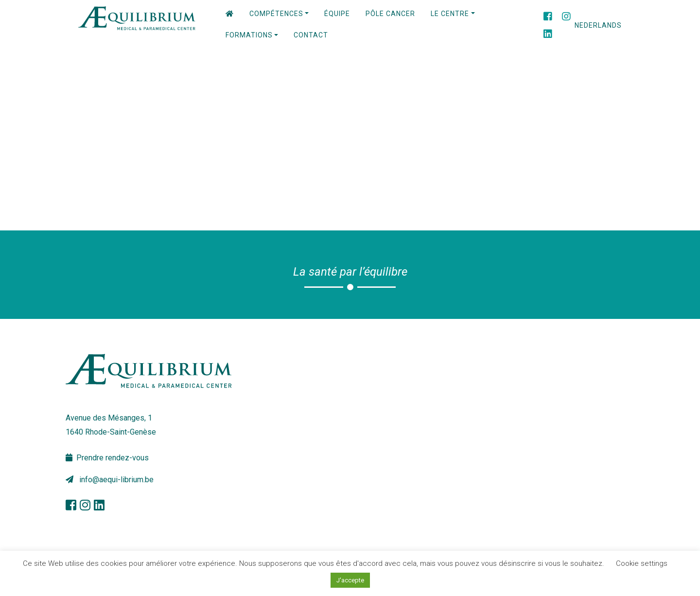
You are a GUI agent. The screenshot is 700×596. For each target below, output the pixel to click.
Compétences (276, 14)
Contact (311, 35)
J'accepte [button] (350, 580)
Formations (249, 35)
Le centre (450, 14)
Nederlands (598, 25)
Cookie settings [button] (642, 563)
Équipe (337, 14)
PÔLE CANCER (390, 14)
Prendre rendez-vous (107, 458)
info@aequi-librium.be (110, 480)
